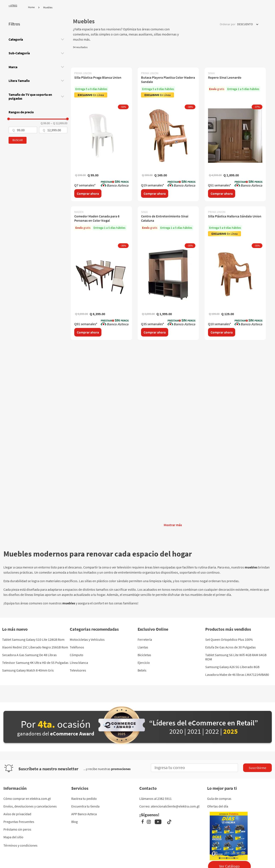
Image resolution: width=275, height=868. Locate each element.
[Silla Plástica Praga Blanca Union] (101, 134)
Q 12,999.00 (59, 123)
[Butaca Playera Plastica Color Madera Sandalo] (168, 134)
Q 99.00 (45, 123)
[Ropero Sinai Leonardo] (235, 134)
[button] (38, 39)
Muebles (48, 7)
